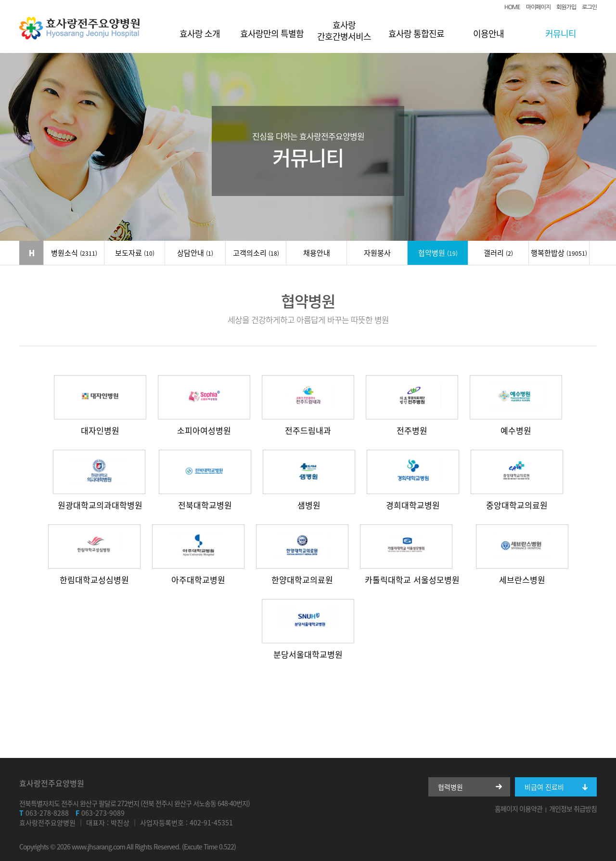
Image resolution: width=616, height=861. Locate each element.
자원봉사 (377, 253)
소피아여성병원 (204, 430)
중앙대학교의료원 (517, 504)
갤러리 (498, 253)
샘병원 (309, 504)
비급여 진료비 (544, 787)
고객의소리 (256, 253)
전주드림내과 (308, 430)
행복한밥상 (559, 253)
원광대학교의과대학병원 (100, 504)
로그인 (589, 7)
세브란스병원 (522, 579)
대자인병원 (100, 430)
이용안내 (488, 33)
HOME (512, 7)
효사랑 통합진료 (416, 33)
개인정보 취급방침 (573, 809)
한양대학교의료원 (302, 579)
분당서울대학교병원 (308, 654)
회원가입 (566, 7)
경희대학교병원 (413, 504)
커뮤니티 (561, 33)
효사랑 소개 (200, 33)
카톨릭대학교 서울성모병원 (412, 579)
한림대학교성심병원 (94, 579)
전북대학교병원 (205, 504)
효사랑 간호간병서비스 (344, 31)
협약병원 (438, 253)
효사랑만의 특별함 (272, 33)
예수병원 (516, 430)
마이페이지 (538, 7)
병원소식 (74, 253)
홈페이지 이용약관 (519, 809)
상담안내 (195, 253)
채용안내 (317, 253)
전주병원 (412, 430)
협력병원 (450, 787)
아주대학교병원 (198, 579)
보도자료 (135, 253)
